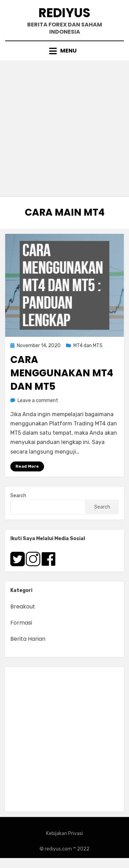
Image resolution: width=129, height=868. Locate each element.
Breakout (23, 607)
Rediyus (64, 13)
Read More (27, 466)
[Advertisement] (64, 128)
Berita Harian (28, 639)
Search (18, 496)
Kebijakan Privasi (64, 833)
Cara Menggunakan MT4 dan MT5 (62, 373)
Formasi (21, 623)
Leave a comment (38, 401)
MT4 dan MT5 (88, 346)
